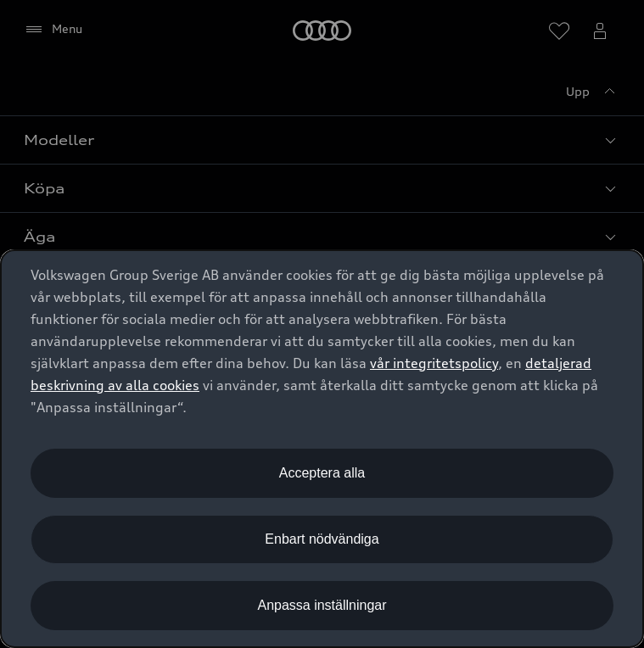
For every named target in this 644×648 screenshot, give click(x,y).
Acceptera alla (322, 473)
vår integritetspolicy (434, 363)
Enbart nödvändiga (322, 539)
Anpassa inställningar (322, 605)
